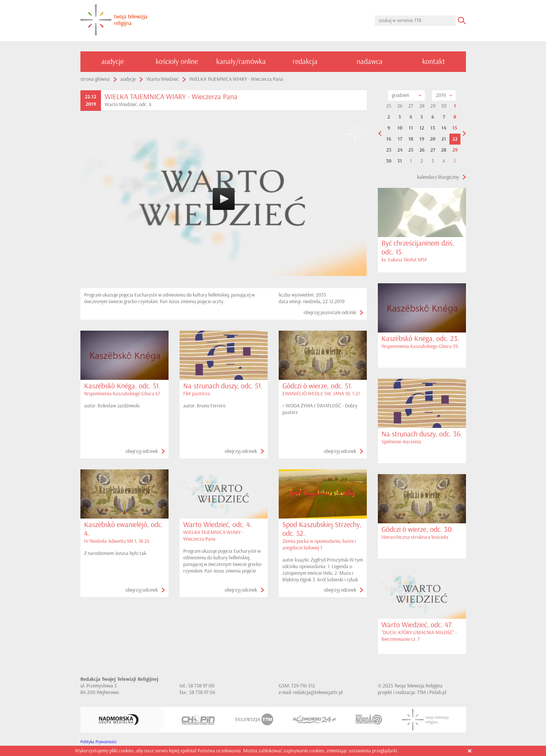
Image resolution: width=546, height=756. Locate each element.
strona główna (95, 79)
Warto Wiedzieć (163, 79)
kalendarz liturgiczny (438, 177)
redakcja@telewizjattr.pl (318, 692)
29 (455, 150)
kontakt (434, 61)
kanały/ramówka (241, 61)
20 (433, 139)
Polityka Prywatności (99, 742)
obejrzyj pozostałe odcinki (330, 312)
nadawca (370, 61)
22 (455, 139)
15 (455, 128)
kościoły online (177, 61)
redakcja (305, 61)
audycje (113, 61)
